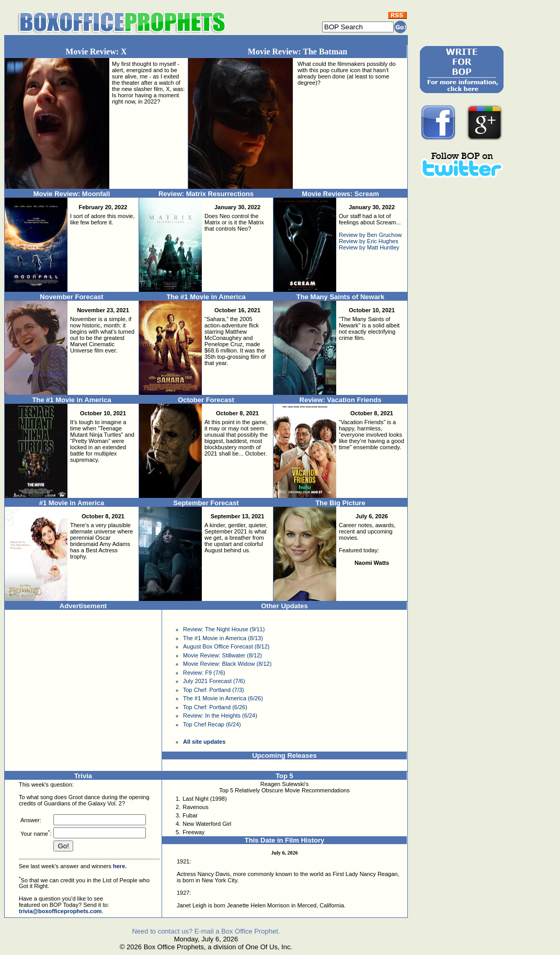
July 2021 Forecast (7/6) (214, 681)
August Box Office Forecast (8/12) (226, 646)
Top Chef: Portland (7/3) (214, 690)
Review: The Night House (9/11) (224, 629)
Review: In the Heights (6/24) (220, 715)
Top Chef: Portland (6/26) (215, 707)
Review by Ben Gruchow (370, 235)
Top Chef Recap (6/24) (212, 724)
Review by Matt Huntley (369, 247)
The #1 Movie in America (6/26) (223, 698)
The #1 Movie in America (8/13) (223, 638)
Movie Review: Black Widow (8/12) (227, 664)
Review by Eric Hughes (369, 241)
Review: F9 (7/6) (204, 673)
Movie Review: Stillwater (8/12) (222, 655)
